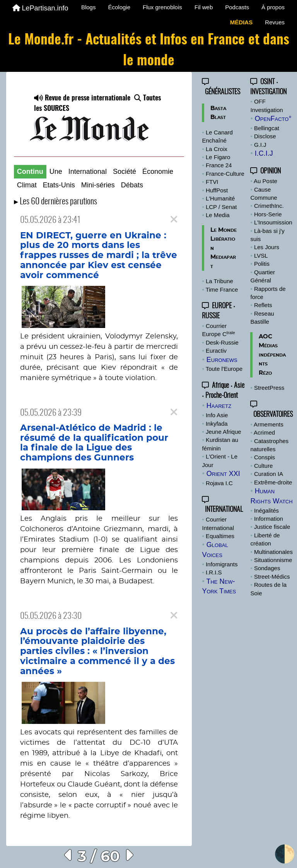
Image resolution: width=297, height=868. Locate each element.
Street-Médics (272, 577)
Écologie (119, 7)
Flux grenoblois (162, 7)
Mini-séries (98, 185)
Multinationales (273, 552)
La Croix (217, 149)
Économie (158, 172)
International (88, 172)
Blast (218, 117)
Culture (263, 466)
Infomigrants (222, 564)
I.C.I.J (264, 153)
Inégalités (266, 510)
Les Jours (267, 247)
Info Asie (217, 415)
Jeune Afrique (224, 432)
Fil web (204, 7)
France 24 (219, 165)
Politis (262, 264)
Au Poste (265, 181)
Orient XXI (223, 474)
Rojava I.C (219, 483)
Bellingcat (267, 128)
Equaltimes (220, 536)
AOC (265, 337)
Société (125, 172)
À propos (273, 7)
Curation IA (269, 474)
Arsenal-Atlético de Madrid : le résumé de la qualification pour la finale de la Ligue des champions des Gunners (94, 443)
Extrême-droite (273, 482)
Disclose (265, 136)
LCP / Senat (221, 207)
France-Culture (225, 174)
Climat (27, 185)
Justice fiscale (272, 527)
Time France (222, 290)
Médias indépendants (272, 355)
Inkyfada (217, 424)
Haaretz (219, 406)
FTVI (212, 182)
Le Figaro (218, 157)
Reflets (263, 305)
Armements (269, 424)
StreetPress (269, 388)
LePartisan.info (40, 8)
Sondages (267, 568)
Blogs (89, 7)
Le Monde (224, 230)
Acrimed (264, 432)
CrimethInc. (269, 206)
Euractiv (216, 351)
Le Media (218, 215)
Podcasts (237, 7)
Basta (218, 108)
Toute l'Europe (224, 369)
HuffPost (217, 190)
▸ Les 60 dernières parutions (55, 202)
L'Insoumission (273, 222)
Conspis (265, 457)
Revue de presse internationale (82, 99)
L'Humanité (220, 198)
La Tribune (219, 281)
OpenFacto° (273, 119)
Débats (132, 185)
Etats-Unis (59, 185)
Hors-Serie (268, 214)
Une (56, 172)
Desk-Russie (222, 342)
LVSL (261, 256)
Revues (275, 22)
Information (269, 519)
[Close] (174, 220)
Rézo (265, 373)
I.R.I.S (214, 572)
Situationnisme (273, 560)
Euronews (222, 360)
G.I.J (260, 145)
